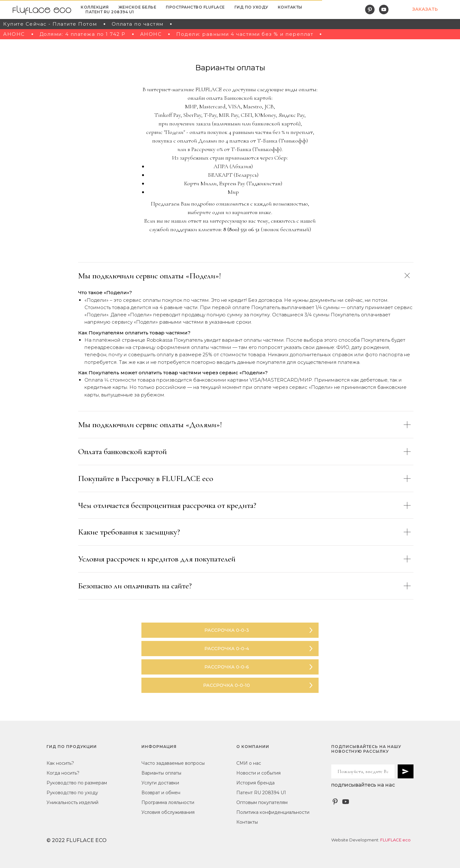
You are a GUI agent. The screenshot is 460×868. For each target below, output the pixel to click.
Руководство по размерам (77, 783)
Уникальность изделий (72, 802)
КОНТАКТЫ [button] (290, 7)
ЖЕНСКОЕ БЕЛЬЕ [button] (137, 7)
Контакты (247, 822)
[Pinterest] (335, 802)
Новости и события (258, 773)
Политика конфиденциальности (273, 812)
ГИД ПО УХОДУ (251, 7)
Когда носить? (63, 773)
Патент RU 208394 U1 (110, 12)
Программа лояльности (168, 802)
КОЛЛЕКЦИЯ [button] (95, 7)
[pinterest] (370, 10)
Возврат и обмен (161, 793)
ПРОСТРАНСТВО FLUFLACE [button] (195, 7)
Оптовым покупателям (262, 802)
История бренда (255, 783)
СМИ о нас (249, 763)
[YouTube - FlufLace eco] (346, 802)
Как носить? (60, 763)
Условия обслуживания (168, 812)
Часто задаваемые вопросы (173, 763)
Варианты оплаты (161, 773)
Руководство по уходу (72, 793)
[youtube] (384, 10)
